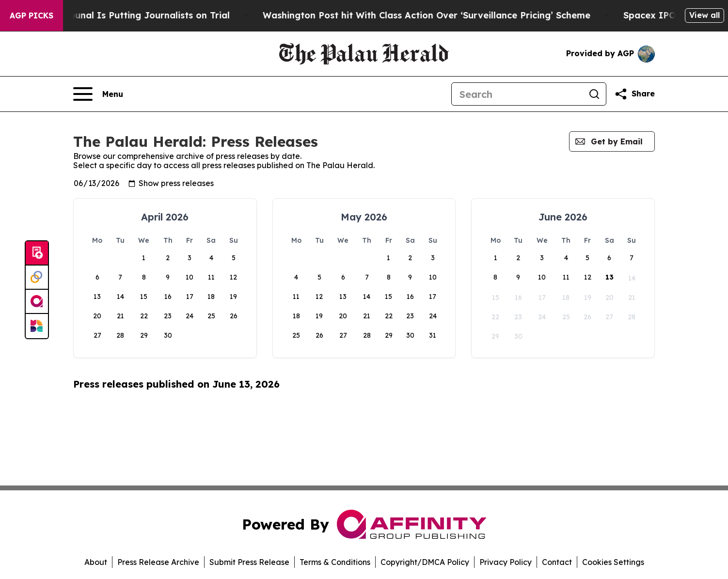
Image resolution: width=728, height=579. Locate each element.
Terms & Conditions (335, 562)
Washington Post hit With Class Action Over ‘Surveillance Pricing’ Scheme (475, 15)
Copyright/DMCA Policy (425, 562)
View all (704, 15)
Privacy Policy (506, 562)
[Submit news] (37, 253)
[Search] (517, 94)
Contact (557, 562)
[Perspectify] (37, 278)
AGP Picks (32, 16)
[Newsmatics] (37, 326)
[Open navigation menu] (98, 94)
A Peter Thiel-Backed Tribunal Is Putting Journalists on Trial (143, 15)
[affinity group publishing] (37, 302)
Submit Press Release (249, 562)
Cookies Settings (613, 562)
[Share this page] (634, 94)
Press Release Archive (158, 562)
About (96, 562)
